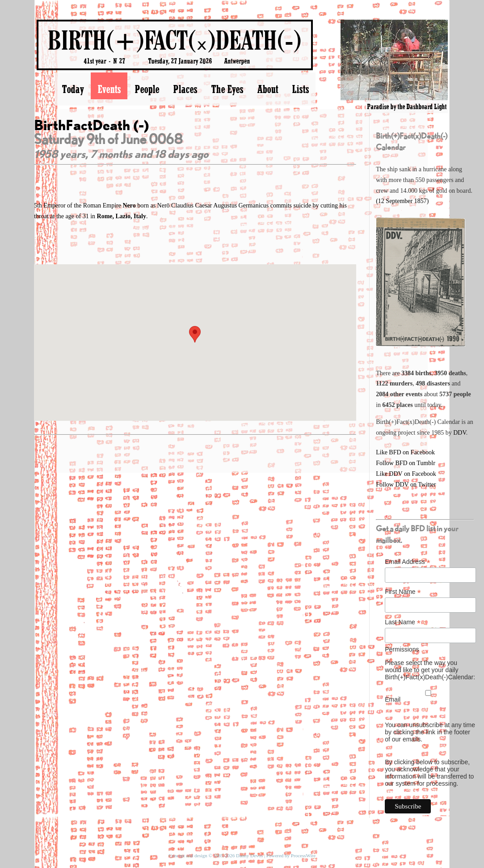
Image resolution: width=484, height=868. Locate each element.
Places (185, 89)
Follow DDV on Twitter (406, 485)
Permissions (402, 649)
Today (73, 89)
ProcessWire (303, 855)
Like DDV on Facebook (406, 474)
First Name (403, 592)
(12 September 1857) (402, 201)
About (267, 89)
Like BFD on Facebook (405, 452)
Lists (300, 89)
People (147, 89)
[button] (195, 334)
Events (109, 89)
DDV (460, 433)
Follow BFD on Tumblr (406, 463)
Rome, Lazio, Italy (122, 216)
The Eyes (227, 89)
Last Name (403, 622)
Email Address (408, 562)
